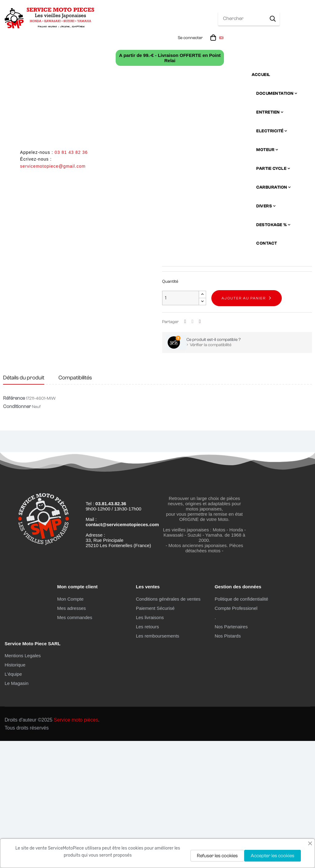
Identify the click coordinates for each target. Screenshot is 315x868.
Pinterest (200, 448)
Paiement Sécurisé (155, 735)
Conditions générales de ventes (168, 726)
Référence (14, 525)
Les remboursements (158, 763)
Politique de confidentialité (241, 726)
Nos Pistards (228, 763)
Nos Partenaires (231, 753)
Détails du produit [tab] (24, 504)
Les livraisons (150, 744)
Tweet (193, 448)
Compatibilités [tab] (75, 504)
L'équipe (13, 801)
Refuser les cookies (217, 856)
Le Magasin (17, 810)
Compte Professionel (236, 735)
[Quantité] (181, 425)
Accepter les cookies (273, 856)
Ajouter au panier (244, 425)
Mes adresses (72, 735)
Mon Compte (70, 726)
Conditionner (17, 534)
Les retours (148, 753)
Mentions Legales (23, 783)
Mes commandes (75, 744)
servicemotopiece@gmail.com (53, 166)
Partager (185, 448)
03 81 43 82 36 (71, 152)
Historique (15, 792)
